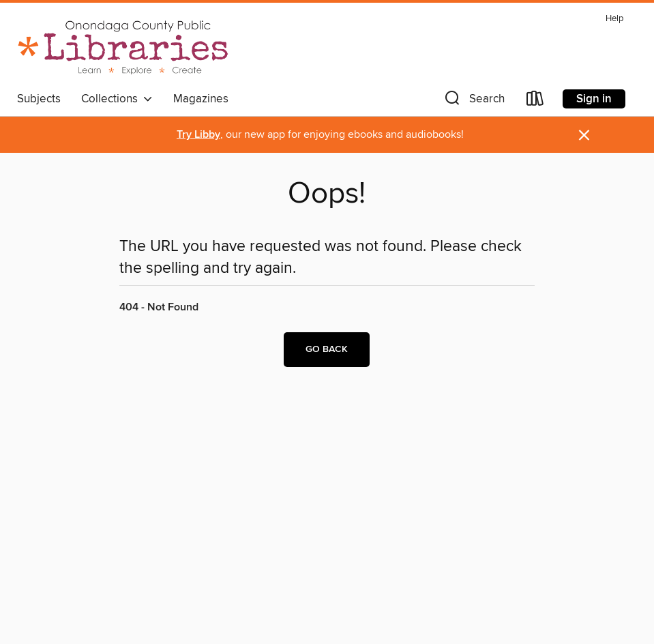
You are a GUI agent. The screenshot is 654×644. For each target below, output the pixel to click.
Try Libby (198, 135)
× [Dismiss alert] (584, 135)
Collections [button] (117, 99)
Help (614, 19)
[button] (473, 101)
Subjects (39, 99)
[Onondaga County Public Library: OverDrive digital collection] (123, 47)
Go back (327, 349)
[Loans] (535, 101)
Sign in (594, 99)
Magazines (201, 99)
